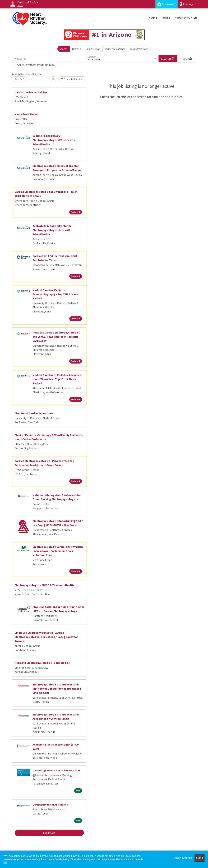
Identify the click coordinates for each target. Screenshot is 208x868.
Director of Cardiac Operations (34, 413)
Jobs (166, 18)
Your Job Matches (115, 49)
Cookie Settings (182, 858)
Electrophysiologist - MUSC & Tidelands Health (44, 585)
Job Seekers (167, 4)
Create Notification (72, 79)
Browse (77, 49)
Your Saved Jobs (139, 49)
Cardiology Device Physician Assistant (56, 770)
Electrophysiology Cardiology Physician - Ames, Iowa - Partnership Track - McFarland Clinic (58, 551)
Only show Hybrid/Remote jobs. (36, 65)
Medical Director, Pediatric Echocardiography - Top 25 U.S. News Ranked (56, 294)
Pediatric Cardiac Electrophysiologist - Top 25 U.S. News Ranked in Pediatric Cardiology (57, 337)
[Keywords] (49, 59)
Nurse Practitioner (26, 114)
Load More (49, 833)
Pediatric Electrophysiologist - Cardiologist (42, 663)
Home (153, 18)
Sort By (19, 79)
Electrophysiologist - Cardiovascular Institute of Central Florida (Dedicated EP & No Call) (57, 689)
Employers (188, 4)
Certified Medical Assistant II (51, 805)
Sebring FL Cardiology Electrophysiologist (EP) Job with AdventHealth (54, 140)
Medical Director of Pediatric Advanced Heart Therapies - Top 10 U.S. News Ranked (57, 379)
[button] (186, 59)
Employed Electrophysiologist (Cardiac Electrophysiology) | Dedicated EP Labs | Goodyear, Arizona (47, 637)
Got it (200, 858)
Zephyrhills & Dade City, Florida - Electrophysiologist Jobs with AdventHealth (53, 230)
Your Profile (186, 18)
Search (63, 49)
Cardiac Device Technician (31, 92)
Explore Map (93, 49)
